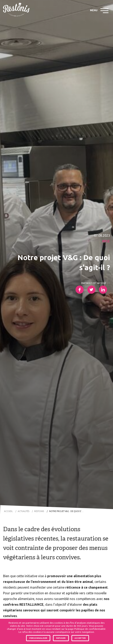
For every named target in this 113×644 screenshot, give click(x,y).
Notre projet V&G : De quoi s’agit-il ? (68, 511)
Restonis (39, 511)
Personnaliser (38, 638)
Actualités (24, 511)
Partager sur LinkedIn (103, 290)
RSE (107, 241)
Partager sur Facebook (80, 290)
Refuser (61, 638)
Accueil (8, 511)
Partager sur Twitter (91, 290)
